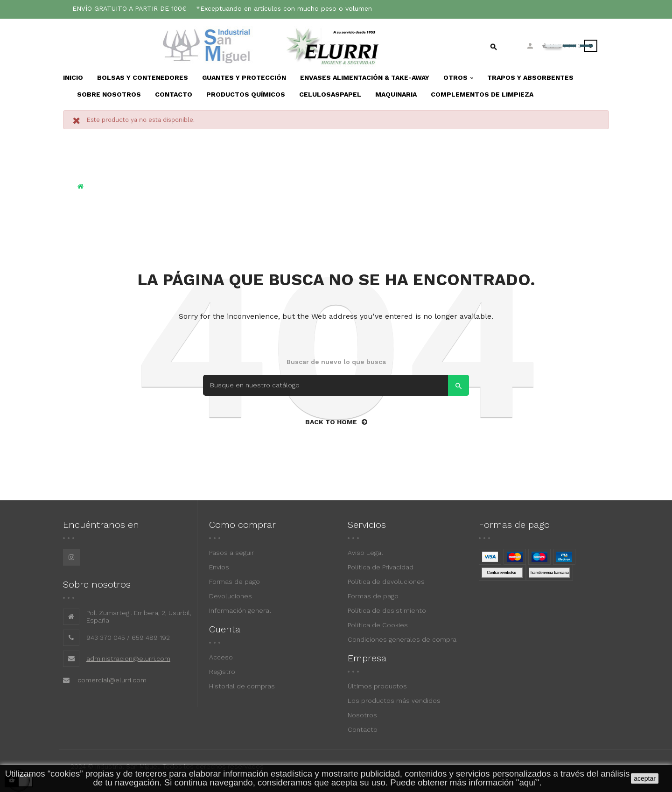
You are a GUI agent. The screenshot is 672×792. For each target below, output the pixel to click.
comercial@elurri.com (112, 680)
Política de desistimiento (387, 610)
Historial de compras (242, 686)
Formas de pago (234, 582)
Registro (222, 672)
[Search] (336, 385)
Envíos (219, 567)
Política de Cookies (378, 625)
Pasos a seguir (231, 553)
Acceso (221, 657)
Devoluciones (231, 596)
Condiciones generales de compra (402, 639)
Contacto (363, 729)
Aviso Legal (365, 553)
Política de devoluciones (386, 582)
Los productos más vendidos (394, 701)
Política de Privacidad (381, 567)
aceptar (645, 778)
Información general (240, 610)
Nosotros (362, 715)
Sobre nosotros (97, 584)
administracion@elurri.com (128, 659)
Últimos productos (377, 686)
